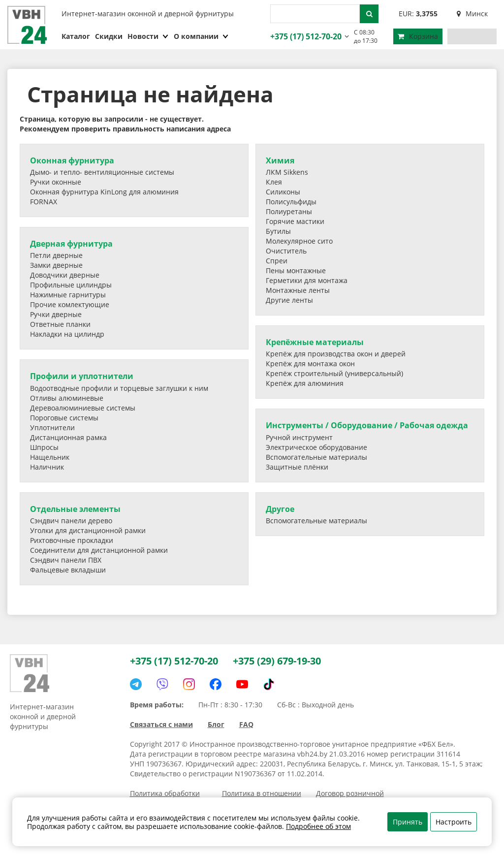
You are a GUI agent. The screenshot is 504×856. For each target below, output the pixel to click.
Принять (408, 822)
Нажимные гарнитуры (68, 295)
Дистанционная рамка (68, 437)
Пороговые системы (64, 418)
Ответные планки (60, 324)
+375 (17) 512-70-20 (305, 36)
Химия (280, 160)
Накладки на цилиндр (67, 334)
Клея (274, 182)
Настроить (454, 822)
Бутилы (278, 231)
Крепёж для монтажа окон (310, 364)
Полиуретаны (289, 211)
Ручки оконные (56, 182)
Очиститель (286, 251)
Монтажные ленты (298, 290)
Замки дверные (56, 265)
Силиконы (283, 192)
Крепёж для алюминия (305, 383)
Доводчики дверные (65, 275)
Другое (280, 509)
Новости (148, 36)
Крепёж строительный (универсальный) (334, 373)
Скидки (109, 36)
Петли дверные (56, 255)
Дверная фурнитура (71, 244)
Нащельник (50, 457)
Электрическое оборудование (316, 447)
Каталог (76, 36)
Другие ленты (289, 300)
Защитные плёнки (297, 467)
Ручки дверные (56, 314)
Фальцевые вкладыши (68, 570)
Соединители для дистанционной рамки (99, 550)
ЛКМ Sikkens (287, 172)
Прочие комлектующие (70, 304)
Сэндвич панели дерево (71, 521)
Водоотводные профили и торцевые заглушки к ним (119, 388)
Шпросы (44, 447)
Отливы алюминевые (67, 398)
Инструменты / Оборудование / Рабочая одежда (367, 425)
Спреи (277, 261)
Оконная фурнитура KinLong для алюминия (104, 192)
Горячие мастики (295, 221)
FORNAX (44, 202)
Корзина (418, 36)
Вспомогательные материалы (316, 457)
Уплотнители (52, 428)
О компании (201, 36)
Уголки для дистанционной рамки (88, 530)
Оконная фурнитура (72, 160)
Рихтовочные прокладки (72, 540)
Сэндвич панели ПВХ (66, 560)
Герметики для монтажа (307, 280)
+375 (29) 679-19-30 (277, 661)
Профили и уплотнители (82, 376)
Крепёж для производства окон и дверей (336, 354)
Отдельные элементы (75, 509)
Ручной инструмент (299, 437)
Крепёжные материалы (315, 342)
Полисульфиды (291, 202)
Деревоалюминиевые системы (83, 408)
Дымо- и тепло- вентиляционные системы (102, 172)
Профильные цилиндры (71, 285)
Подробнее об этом (318, 826)
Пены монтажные (296, 270)
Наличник (47, 467)
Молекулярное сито (299, 241)
